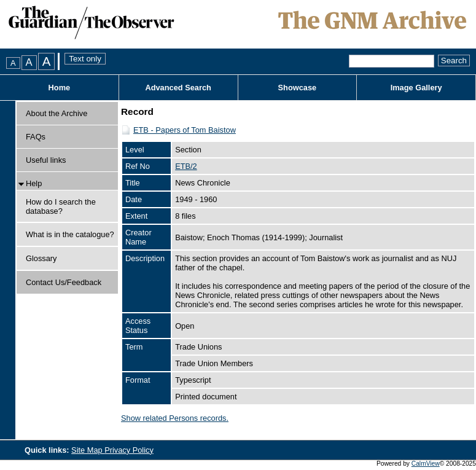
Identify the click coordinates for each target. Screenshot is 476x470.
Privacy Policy (129, 450)
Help (34, 183)
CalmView (426, 464)
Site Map (88, 450)
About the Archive (57, 113)
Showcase (298, 88)
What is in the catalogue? (70, 234)
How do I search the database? (61, 206)
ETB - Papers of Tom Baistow (185, 130)
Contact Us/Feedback (64, 282)
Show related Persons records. (175, 418)
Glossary (41, 258)
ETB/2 (186, 166)
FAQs (36, 137)
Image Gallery (416, 88)
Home (60, 88)
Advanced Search (178, 88)
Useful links (46, 160)
